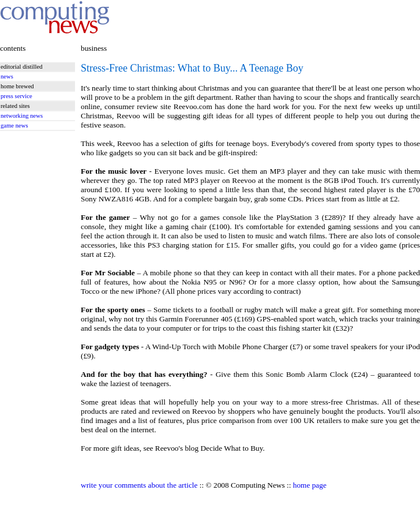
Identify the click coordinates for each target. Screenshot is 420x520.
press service (16, 96)
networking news (22, 116)
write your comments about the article (139, 485)
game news (14, 126)
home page (310, 485)
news (7, 76)
